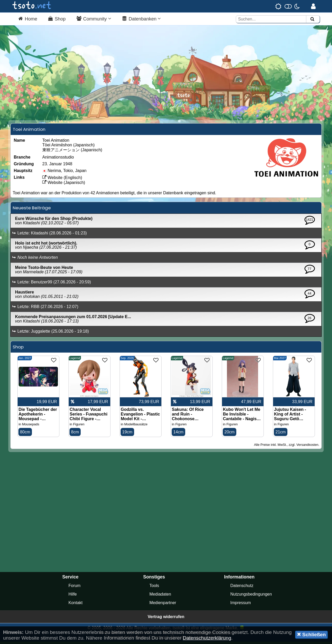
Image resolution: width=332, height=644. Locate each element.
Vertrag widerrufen (166, 619)
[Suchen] (312, 19)
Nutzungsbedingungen (251, 596)
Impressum (241, 605)
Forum (74, 588)
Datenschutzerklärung (207, 638)
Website (52, 180)
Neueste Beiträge (32, 210)
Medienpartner (163, 605)
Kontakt (75, 605)
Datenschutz (242, 588)
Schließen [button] (311, 634)
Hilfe (73, 596)
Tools (154, 588)
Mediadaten (160, 596)
